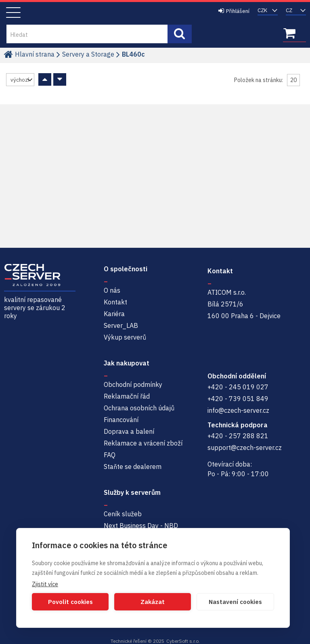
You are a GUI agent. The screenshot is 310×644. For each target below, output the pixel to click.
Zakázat (153, 602)
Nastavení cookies (235, 602)
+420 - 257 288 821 (238, 436)
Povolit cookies (70, 602)
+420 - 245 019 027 (238, 387)
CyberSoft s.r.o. (183, 641)
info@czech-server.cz (238, 410)
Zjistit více (45, 584)
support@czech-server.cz (245, 448)
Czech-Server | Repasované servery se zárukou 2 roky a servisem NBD (92, 13)
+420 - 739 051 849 (238, 399)
